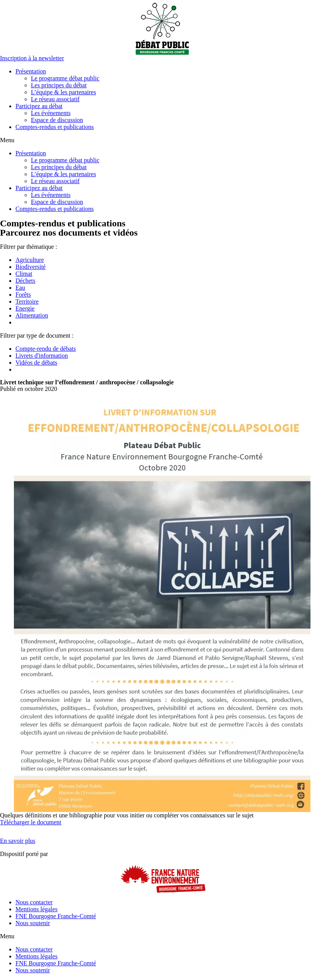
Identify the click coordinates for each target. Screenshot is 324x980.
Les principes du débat (59, 85)
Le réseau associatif (55, 99)
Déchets (25, 281)
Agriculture (30, 260)
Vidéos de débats (36, 363)
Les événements (51, 113)
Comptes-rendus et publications (55, 127)
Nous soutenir (33, 923)
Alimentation (32, 315)
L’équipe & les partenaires (64, 92)
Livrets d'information (42, 356)
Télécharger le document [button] (31, 822)
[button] (32, 58)
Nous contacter (34, 902)
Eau (20, 288)
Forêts (23, 295)
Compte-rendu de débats (46, 349)
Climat (24, 274)
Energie (25, 308)
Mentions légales (36, 909)
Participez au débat (39, 106)
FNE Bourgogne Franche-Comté (56, 916)
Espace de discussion (57, 120)
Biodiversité (31, 267)
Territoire (27, 301)
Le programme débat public (65, 78)
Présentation (31, 71)
